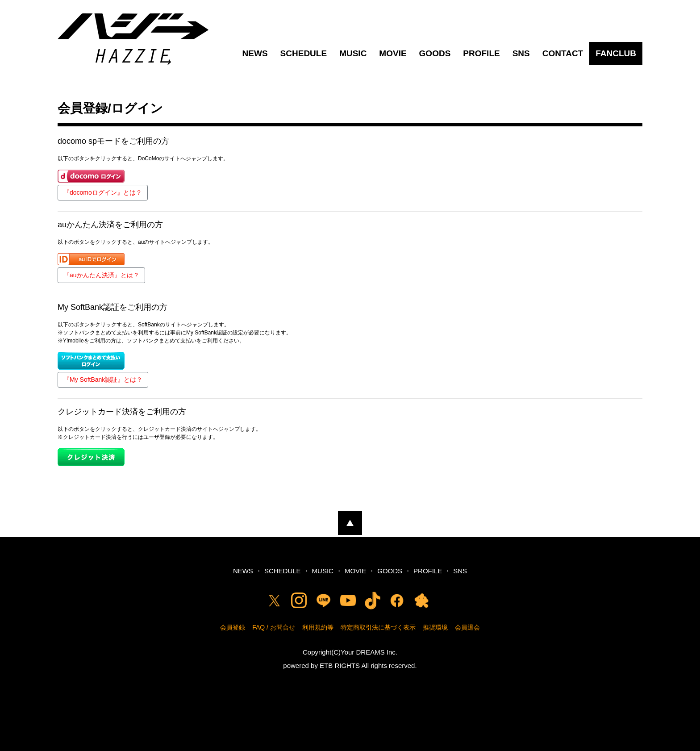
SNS (521, 53)
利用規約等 (318, 627)
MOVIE (393, 53)
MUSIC (353, 53)
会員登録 (233, 627)
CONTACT (563, 53)
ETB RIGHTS (340, 665)
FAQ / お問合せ (274, 627)
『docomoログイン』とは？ (103, 192)
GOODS (435, 53)
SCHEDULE (304, 53)
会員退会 (467, 627)
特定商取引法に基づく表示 (378, 627)
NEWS (255, 53)
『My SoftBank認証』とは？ (103, 380)
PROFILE (481, 53)
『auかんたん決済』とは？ (101, 275)
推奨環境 (435, 627)
